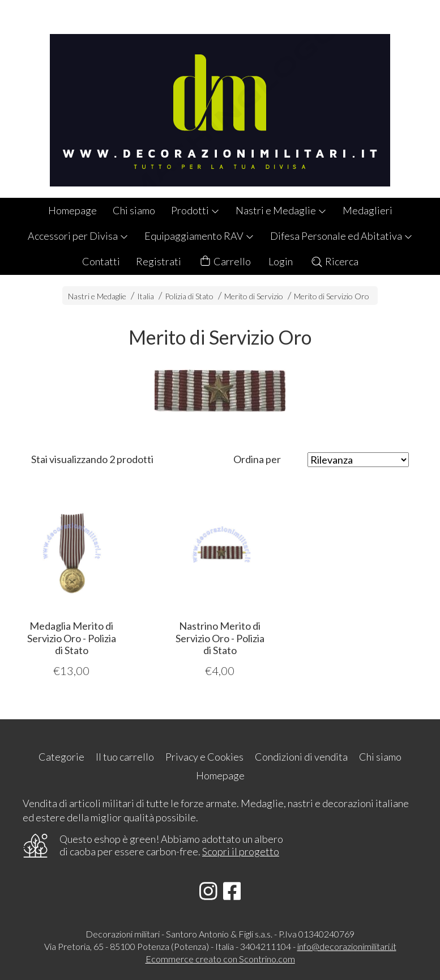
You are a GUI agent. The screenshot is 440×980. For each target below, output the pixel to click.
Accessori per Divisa (78, 236)
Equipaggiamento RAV (199, 236)
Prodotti (195, 210)
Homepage (72, 210)
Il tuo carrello (125, 757)
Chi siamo (134, 210)
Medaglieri (368, 210)
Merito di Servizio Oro (332, 296)
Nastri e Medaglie (281, 210)
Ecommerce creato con (220, 959)
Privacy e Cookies (204, 757)
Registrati (159, 261)
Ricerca (334, 261)
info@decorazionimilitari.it (347, 946)
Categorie (61, 757)
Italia (146, 296)
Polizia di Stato (189, 296)
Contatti (101, 261)
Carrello (225, 262)
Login (281, 261)
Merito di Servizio (254, 296)
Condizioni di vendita (301, 757)
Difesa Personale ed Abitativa (341, 236)
